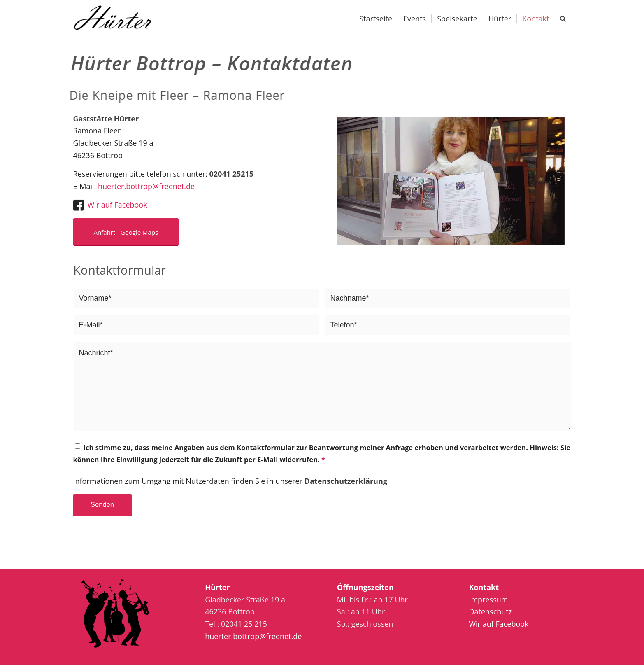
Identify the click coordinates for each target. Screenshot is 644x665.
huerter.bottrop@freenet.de (146, 186)
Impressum (488, 600)
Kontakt (484, 587)
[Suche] (563, 19)
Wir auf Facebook (117, 205)
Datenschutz (490, 611)
